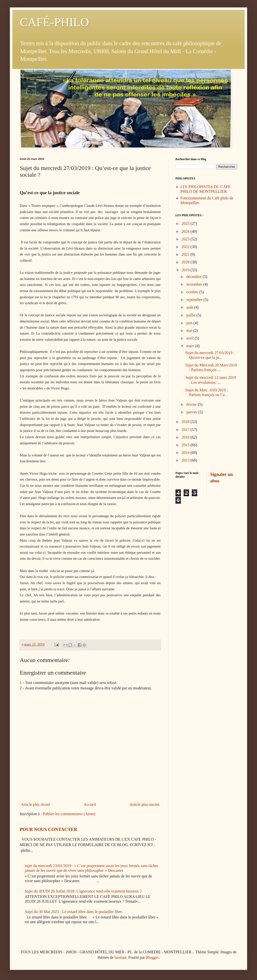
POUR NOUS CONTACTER (48, 829)
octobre (193, 292)
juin (190, 323)
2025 (186, 224)
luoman (120, 957)
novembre (195, 284)
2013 (186, 460)
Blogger (152, 957)
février (192, 404)
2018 (186, 422)
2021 (186, 254)
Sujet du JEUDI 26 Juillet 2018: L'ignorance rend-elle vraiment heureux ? (83, 891)
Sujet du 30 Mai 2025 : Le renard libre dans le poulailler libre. (74, 912)
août (190, 307)
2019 (186, 270)
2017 (186, 430)
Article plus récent (36, 804)
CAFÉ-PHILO (54, 22)
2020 (186, 262)
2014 (186, 453)
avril (190, 338)
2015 (186, 445)
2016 (186, 437)
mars (191, 346)
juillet (191, 315)
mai (190, 330)
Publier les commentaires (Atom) (69, 814)
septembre (195, 300)
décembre (194, 277)
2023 (186, 239)
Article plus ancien (144, 804)
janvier (192, 412)
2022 (186, 247)
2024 (186, 231)
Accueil (90, 804)
